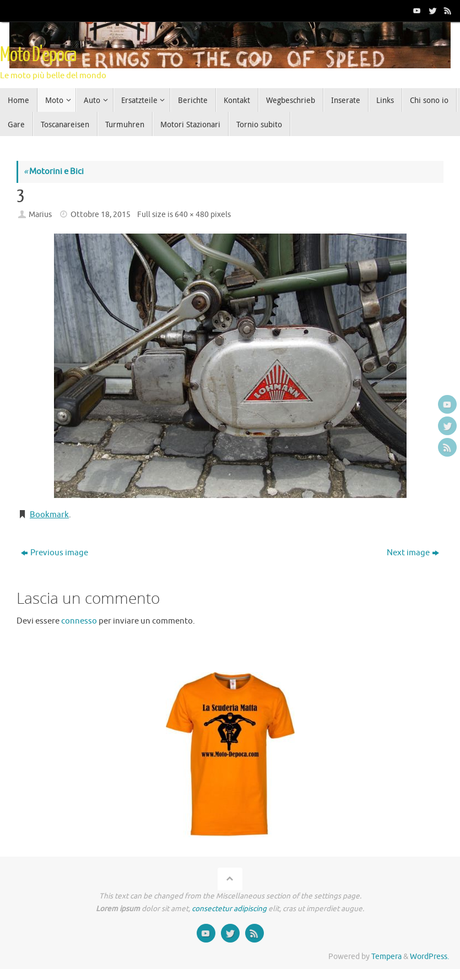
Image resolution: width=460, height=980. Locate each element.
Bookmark (49, 515)
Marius (40, 215)
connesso (79, 621)
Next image (413, 553)
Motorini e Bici (54, 172)
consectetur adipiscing (229, 909)
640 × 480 (192, 215)
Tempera (386, 957)
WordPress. (429, 957)
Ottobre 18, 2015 (101, 215)
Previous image (55, 553)
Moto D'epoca (38, 55)
